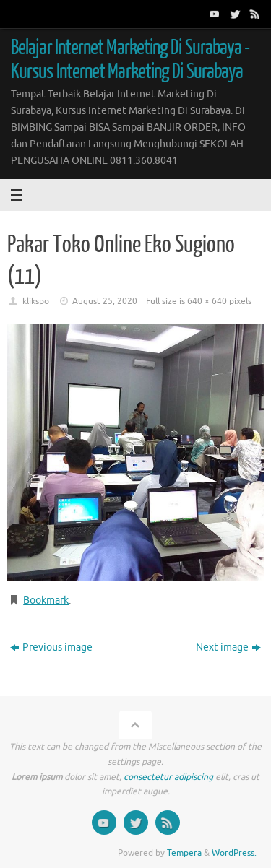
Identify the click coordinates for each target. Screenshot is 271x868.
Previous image (51, 647)
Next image (228, 647)
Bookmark (46, 600)
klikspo (36, 301)
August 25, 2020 (105, 301)
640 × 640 (207, 301)
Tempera (184, 853)
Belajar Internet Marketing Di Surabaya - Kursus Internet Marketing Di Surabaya (130, 60)
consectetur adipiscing (168, 777)
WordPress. (234, 853)
